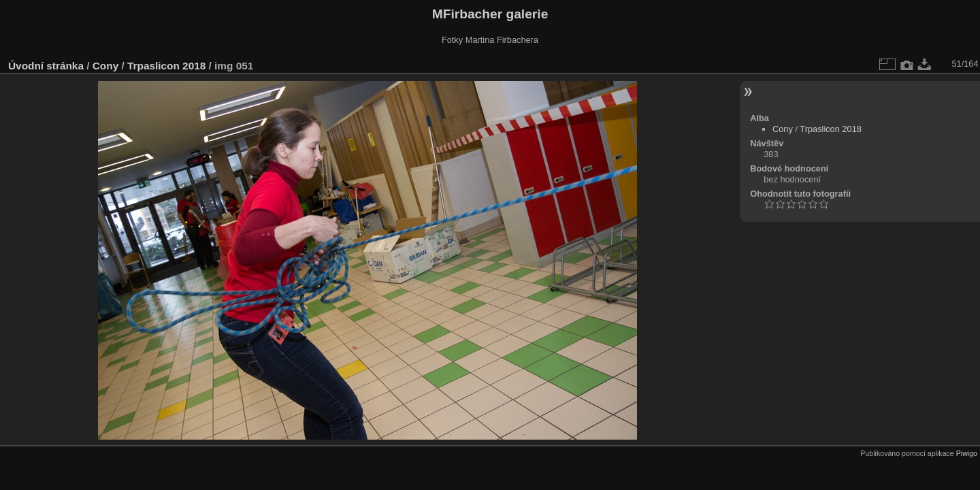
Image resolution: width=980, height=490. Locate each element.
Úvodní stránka (46, 66)
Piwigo (967, 453)
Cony (105, 66)
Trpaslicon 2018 (166, 66)
